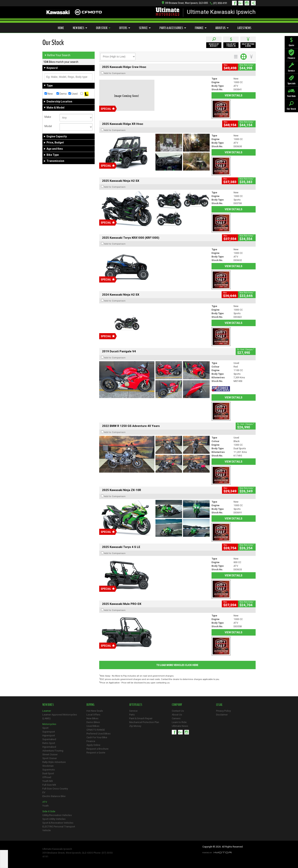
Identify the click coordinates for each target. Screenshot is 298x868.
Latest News (244, 28)
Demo (62, 94)
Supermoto (49, 770)
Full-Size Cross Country (55, 789)
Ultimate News (180, 726)
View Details (233, 95)
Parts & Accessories (173, 28)
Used (73, 94)
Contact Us (178, 711)
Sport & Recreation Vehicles (58, 823)
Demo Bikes (93, 722)
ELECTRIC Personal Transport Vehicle (59, 828)
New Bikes (80, 28)
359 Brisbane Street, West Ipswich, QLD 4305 (185, 3)
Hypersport (49, 735)
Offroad (47, 777)
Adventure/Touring (53, 751)
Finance (201, 28)
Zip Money (135, 726)
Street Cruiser (50, 754)
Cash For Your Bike (97, 737)
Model (48, 126)
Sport (45, 728)
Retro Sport (49, 743)
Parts (132, 715)
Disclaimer (222, 715)
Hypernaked (49, 747)
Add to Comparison (115, 73)
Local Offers (93, 715)
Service (145, 28)
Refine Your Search (57, 55)
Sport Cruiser (50, 758)
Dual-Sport (48, 773)
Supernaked (49, 739)
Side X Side (49, 811)
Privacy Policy (223, 711)
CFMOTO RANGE (96, 730)
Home (61, 28)
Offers (125, 28)
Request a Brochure (97, 749)
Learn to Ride (179, 722)
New (49, 94)
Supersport (49, 732)
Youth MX (48, 781)
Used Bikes (93, 726)
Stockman (48, 766)
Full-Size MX (49, 785)
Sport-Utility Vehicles (54, 819)
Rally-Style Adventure (54, 762)
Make (48, 117)
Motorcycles (49, 724)
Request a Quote (96, 753)
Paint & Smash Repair (141, 718)
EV (44, 792)
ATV (45, 802)
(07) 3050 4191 (220, 3)
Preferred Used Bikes (99, 734)
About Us (222, 28)
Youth (46, 806)
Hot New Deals (95, 711)
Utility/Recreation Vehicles (57, 815)
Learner (47, 711)
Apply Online (93, 745)
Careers (176, 718)
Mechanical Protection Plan (144, 722)
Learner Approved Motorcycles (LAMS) (60, 717)
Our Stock (103, 28)
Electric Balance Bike (54, 796)
